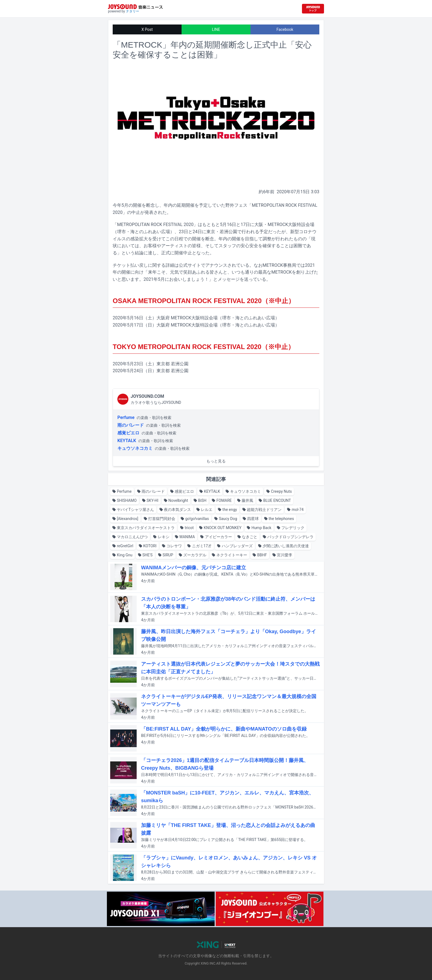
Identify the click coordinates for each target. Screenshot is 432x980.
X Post (147, 29)
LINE (216, 29)
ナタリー (133, 11)
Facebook (285, 29)
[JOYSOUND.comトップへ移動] (313, 9)
